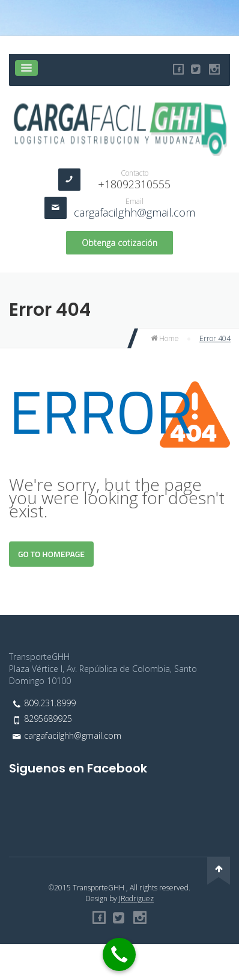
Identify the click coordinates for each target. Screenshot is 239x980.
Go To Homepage (51, 554)
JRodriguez (136, 898)
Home (165, 338)
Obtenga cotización (119, 243)
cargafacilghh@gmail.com (135, 212)
